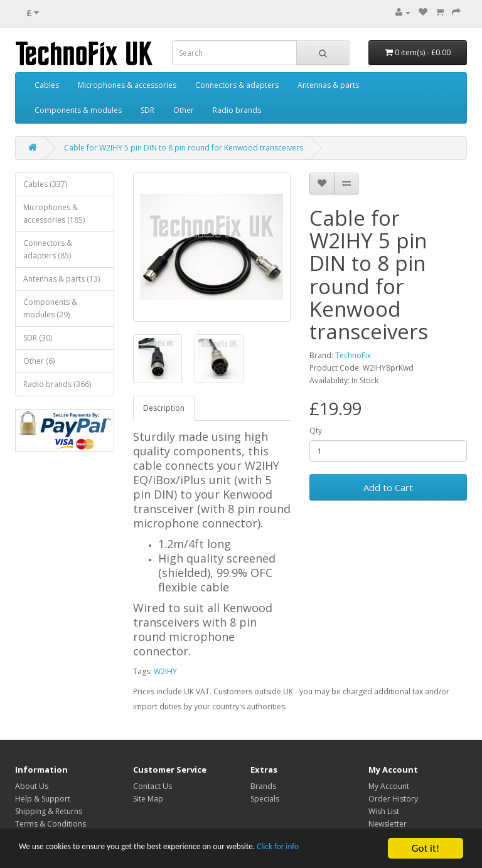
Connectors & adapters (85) (48, 249)
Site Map (148, 799)
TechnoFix (353, 355)
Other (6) (39, 361)
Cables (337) (45, 184)
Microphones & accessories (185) (54, 214)
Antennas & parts (328, 85)
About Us (32, 786)
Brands (263, 786)
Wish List (384, 811)
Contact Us (153, 786)
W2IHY (165, 671)
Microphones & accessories (127, 85)
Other (184, 110)
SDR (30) (38, 338)
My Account (389, 786)
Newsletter (388, 824)
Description (164, 408)
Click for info (351, 849)
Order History (393, 799)
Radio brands (237, 110)
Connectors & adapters (237, 85)
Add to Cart (388, 487)
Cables (47, 85)
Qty (316, 431)
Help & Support (43, 799)
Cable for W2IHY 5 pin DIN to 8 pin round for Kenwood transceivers (184, 148)
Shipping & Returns (49, 811)
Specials (265, 799)
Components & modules (78, 110)
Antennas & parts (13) (62, 279)
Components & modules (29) (50, 308)
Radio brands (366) (57, 384)
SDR (147, 110)
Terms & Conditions (51, 824)
